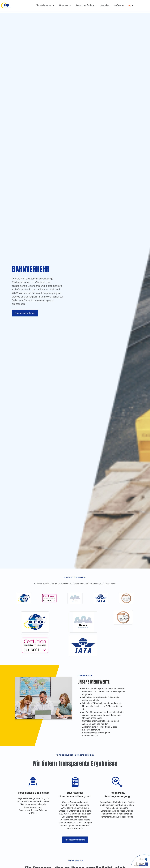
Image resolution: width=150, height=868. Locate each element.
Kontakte (105, 5)
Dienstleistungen (45, 5)
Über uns (65, 5)
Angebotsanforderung (86, 5)
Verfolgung (119, 5)
